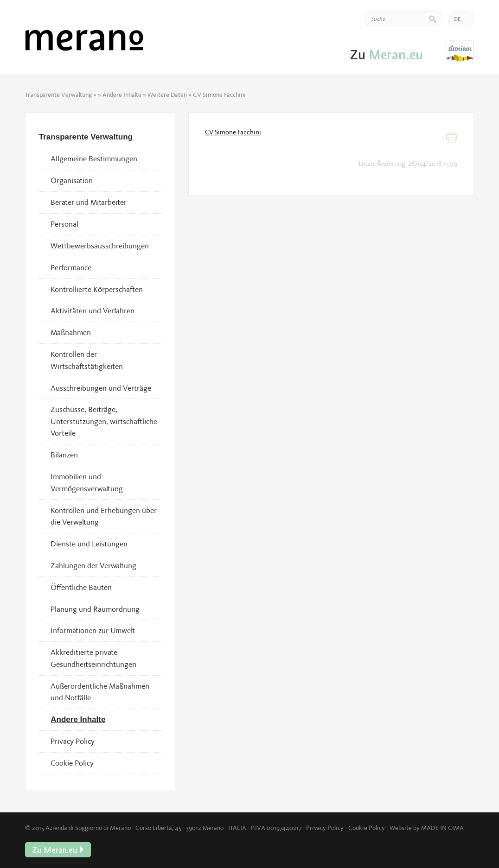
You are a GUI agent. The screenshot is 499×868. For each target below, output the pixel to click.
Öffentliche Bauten (81, 587)
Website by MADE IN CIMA (427, 828)
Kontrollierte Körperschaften (97, 289)
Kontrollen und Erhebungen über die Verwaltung (104, 516)
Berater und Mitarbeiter (89, 202)
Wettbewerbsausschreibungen (100, 246)
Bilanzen (64, 455)
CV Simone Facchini (233, 132)
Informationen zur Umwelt (93, 630)
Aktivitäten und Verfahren (93, 310)
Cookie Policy (72, 763)
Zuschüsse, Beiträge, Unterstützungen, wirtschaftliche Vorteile (104, 421)
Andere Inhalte (122, 95)
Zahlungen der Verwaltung (93, 565)
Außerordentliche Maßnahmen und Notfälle (100, 692)
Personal (64, 224)
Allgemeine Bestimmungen (94, 158)
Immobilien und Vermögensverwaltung (87, 482)
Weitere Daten (167, 95)
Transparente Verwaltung (58, 95)
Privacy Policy (73, 741)
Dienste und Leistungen (89, 544)
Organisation (72, 180)
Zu (460, 51)
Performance (71, 267)
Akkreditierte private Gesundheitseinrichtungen (93, 658)
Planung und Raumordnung (95, 609)
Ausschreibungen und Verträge (101, 388)
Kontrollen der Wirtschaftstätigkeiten (87, 360)
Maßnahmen (71, 332)
